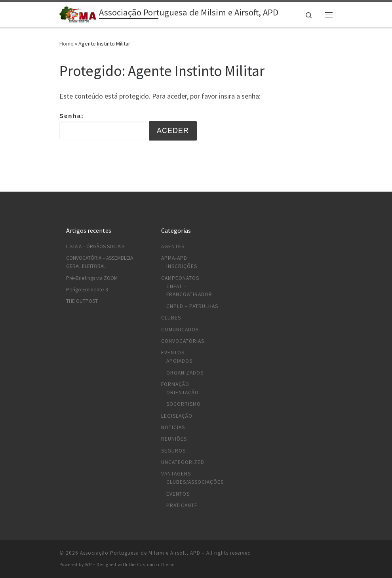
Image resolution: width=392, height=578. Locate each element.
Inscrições (182, 266)
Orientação (183, 393)
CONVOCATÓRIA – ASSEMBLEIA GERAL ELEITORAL (100, 262)
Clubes (171, 318)
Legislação (177, 416)
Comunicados (180, 330)
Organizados (185, 373)
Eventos (173, 353)
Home (67, 44)
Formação (175, 384)
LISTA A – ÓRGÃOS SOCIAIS (95, 246)
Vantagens (176, 474)
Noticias (173, 427)
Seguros (173, 451)
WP (88, 565)
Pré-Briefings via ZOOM (92, 278)
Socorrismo (184, 404)
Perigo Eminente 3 (87, 290)
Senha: (103, 126)
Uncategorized (183, 462)
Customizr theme (156, 565)
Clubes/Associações (195, 482)
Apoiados (179, 361)
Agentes (173, 246)
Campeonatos (180, 278)
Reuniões (174, 439)
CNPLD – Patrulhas (192, 306)
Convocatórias (183, 341)
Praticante (182, 505)
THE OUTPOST (82, 301)
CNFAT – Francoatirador (189, 291)
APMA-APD (174, 258)
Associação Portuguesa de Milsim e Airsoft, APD (140, 553)
